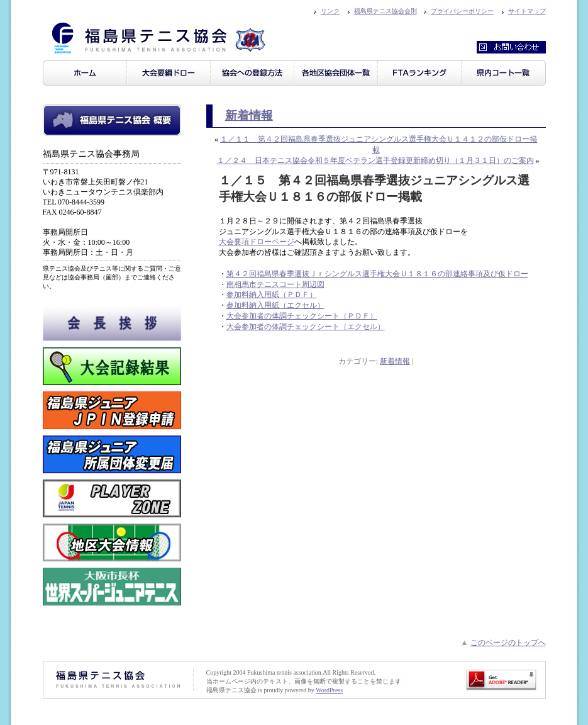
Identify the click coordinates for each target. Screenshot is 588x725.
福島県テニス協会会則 (386, 11)
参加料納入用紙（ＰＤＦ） (272, 295)
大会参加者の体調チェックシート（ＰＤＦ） (302, 316)
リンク (330, 11)
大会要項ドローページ (257, 242)
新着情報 (249, 115)
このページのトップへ (508, 643)
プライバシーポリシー (462, 11)
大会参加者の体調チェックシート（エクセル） (306, 327)
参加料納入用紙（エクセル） (275, 305)
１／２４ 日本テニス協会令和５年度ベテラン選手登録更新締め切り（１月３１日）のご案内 (375, 160)
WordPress (329, 690)
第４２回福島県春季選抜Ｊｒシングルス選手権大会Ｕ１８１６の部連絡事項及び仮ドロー (377, 274)
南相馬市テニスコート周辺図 (275, 284)
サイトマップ (527, 11)
